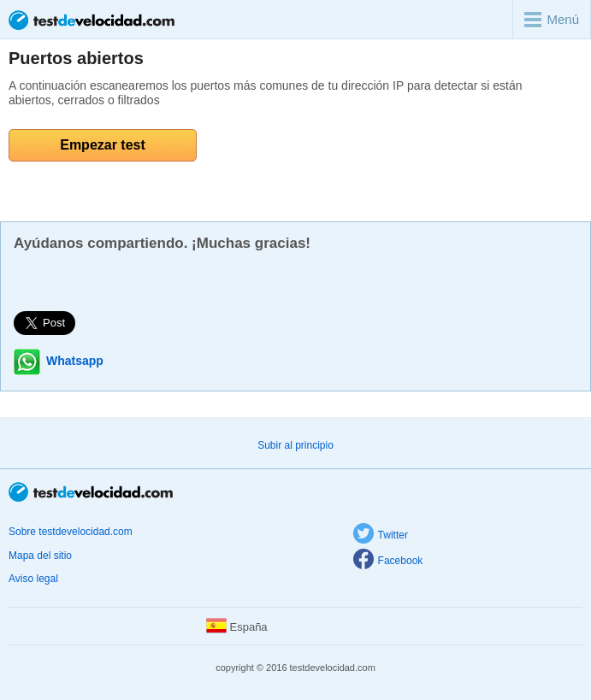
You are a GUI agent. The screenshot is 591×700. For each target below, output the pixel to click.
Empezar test (103, 145)
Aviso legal (33, 579)
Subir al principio (295, 445)
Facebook (388, 561)
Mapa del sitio (40, 556)
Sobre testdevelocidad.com (71, 532)
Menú (552, 20)
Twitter (381, 535)
